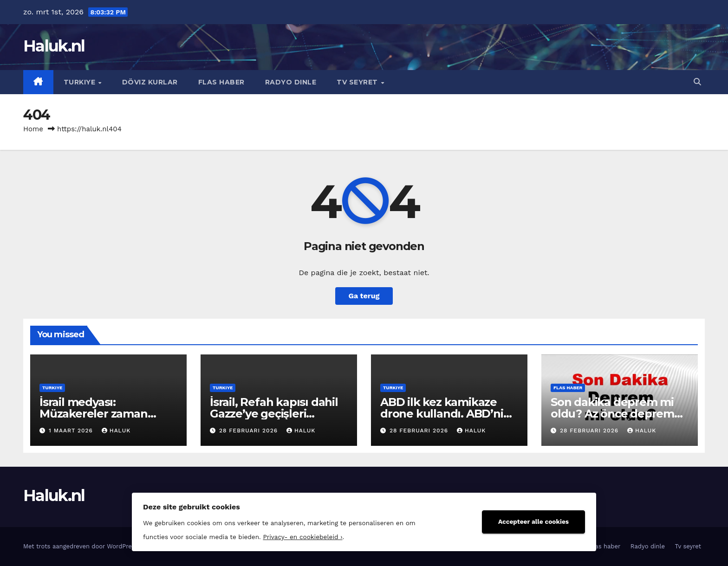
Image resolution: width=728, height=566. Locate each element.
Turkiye (81, 82)
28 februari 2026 (250, 431)
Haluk (116, 431)
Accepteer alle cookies (533, 521)
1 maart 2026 (72, 431)
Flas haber (221, 82)
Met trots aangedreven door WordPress (82, 546)
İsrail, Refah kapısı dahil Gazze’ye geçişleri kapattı (274, 414)
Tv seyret (358, 82)
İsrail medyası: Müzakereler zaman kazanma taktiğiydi (94, 414)
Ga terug (364, 296)
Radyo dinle (291, 82)
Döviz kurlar (150, 82)
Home (33, 129)
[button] (697, 82)
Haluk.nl (54, 46)
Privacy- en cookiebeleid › (302, 537)
